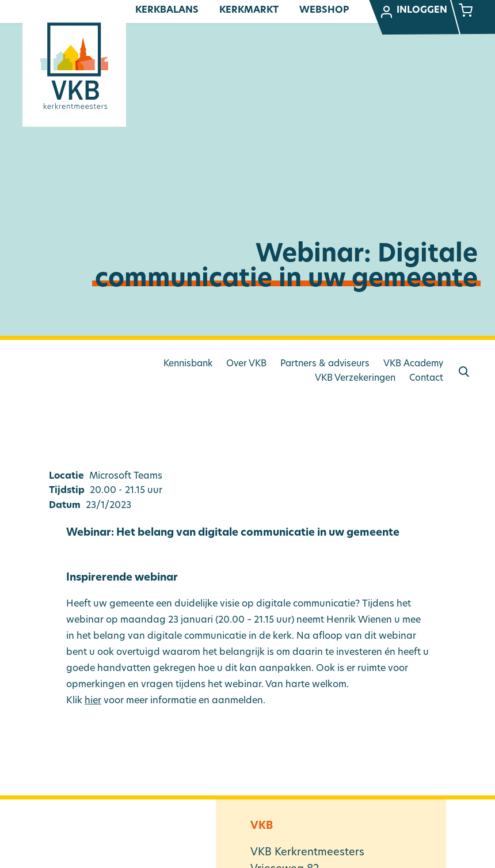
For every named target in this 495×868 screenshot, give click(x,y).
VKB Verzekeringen (355, 378)
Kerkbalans (167, 10)
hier (93, 701)
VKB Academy (413, 364)
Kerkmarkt (249, 10)
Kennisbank (188, 364)
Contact (426, 378)
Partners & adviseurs (325, 364)
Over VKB (246, 364)
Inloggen (413, 12)
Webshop (324, 10)
